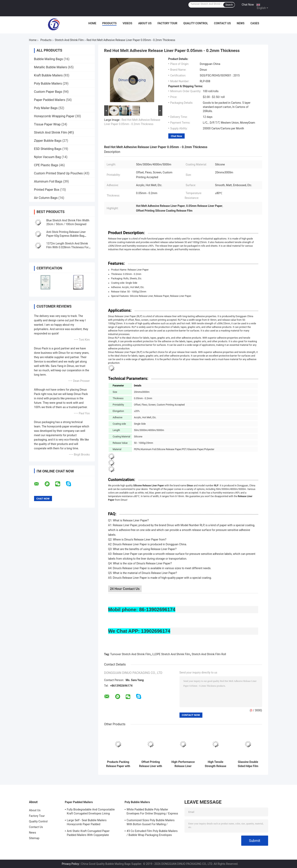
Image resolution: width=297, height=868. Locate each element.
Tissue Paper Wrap (47, 124)
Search (229, 5)
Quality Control (196, 23)
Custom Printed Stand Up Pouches (58, 173)
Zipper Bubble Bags (48, 141)
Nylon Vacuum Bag (48, 157)
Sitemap (34, 838)
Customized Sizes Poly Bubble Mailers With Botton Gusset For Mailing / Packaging (151, 823)
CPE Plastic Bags (46, 165)
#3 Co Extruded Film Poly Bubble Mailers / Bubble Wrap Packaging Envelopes (152, 833)
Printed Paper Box (47, 190)
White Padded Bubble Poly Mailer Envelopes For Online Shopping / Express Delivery (152, 812)
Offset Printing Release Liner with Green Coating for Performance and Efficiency (150, 764)
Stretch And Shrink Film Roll (209, 654)
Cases (255, 23)
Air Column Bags (46, 198)
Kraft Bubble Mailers (48, 75)
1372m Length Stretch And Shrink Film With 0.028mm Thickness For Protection (68, 247)
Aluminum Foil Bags (48, 181)
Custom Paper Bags (48, 92)
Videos (127, 23)
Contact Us (222, 23)
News (241, 23)
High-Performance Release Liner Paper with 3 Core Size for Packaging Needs (183, 764)
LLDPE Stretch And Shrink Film (171, 654)
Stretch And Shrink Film (69, 40)
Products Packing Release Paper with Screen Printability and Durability (118, 764)
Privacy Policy (70, 864)
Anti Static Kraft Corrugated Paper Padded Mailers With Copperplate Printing (88, 834)
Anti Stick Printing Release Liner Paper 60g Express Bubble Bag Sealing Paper (66, 236)
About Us (145, 23)
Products (109, 23)
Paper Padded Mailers (50, 100)
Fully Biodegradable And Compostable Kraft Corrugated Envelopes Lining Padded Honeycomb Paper (91, 812)
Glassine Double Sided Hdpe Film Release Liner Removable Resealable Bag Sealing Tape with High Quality (248, 764)
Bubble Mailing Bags (49, 59)
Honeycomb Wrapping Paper (54, 116)
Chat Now (248, 5)
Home (92, 23)
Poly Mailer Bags (46, 108)
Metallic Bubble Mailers (51, 67)
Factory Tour (168, 23)
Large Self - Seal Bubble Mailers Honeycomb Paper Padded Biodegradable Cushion (87, 823)
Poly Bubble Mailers (48, 84)
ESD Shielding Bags (48, 149)
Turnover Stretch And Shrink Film (130, 654)
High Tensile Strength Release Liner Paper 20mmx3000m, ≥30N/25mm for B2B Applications (216, 764)
